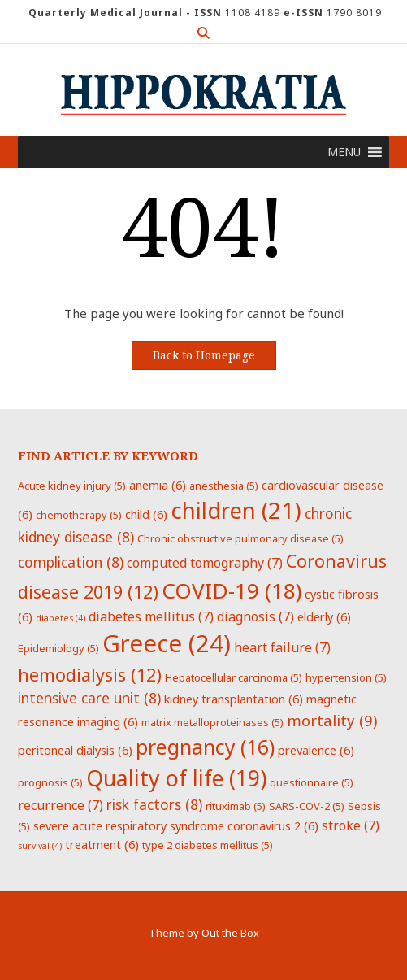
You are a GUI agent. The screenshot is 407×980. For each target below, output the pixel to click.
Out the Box (230, 933)
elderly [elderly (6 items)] (324, 616)
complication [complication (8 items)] (71, 562)
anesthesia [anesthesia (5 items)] (224, 486)
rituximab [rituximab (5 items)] (236, 806)
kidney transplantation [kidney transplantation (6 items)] (234, 699)
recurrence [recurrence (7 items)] (61, 805)
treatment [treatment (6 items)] (102, 844)
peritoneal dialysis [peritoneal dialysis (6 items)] (75, 750)
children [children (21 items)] (236, 510)
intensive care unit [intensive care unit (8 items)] (89, 698)
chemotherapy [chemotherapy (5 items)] (79, 515)
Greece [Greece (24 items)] (167, 643)
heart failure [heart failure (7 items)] (282, 647)
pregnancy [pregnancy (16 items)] (205, 747)
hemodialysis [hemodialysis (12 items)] (90, 675)
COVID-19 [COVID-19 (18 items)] (232, 590)
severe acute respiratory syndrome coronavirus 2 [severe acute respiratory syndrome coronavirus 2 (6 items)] (176, 825)
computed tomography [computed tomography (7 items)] (205, 563)
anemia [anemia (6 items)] (158, 485)
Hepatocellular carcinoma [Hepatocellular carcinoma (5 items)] (234, 677)
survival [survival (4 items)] (40, 846)
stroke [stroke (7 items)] (351, 825)
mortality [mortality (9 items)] (332, 720)
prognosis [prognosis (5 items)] (50, 782)
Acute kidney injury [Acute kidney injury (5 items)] (72, 486)
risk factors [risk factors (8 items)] (154, 804)
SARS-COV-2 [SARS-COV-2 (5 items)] (307, 806)
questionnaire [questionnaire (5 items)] (312, 782)
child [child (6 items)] (146, 514)
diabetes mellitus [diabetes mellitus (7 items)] (151, 616)
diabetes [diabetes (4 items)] (61, 618)
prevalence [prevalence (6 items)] (316, 750)
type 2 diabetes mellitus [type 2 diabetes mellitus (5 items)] (208, 845)
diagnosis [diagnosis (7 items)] (255, 616)
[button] (344, 152)
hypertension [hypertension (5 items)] (346, 677)
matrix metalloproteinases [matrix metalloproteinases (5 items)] (212, 722)
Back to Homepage (204, 355)
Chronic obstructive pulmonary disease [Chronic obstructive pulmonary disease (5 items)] (240, 538)
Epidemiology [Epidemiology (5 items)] (58, 648)
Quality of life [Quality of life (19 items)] (176, 778)
